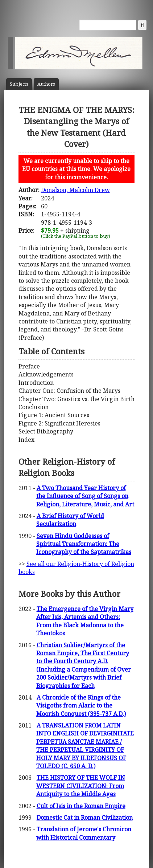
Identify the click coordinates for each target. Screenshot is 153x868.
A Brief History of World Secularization (70, 520)
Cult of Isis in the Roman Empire (81, 806)
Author (46, 84)
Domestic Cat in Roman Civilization (85, 818)
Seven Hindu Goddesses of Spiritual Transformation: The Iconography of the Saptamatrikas (84, 544)
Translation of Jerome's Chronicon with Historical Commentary (84, 833)
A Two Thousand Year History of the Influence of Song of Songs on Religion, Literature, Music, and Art (85, 496)
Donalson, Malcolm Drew (75, 190)
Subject (19, 84)
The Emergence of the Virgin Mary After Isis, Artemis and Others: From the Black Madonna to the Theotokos (85, 621)
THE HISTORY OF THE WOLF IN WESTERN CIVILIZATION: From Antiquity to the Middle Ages (81, 786)
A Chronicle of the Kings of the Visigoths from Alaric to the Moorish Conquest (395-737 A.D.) (81, 706)
